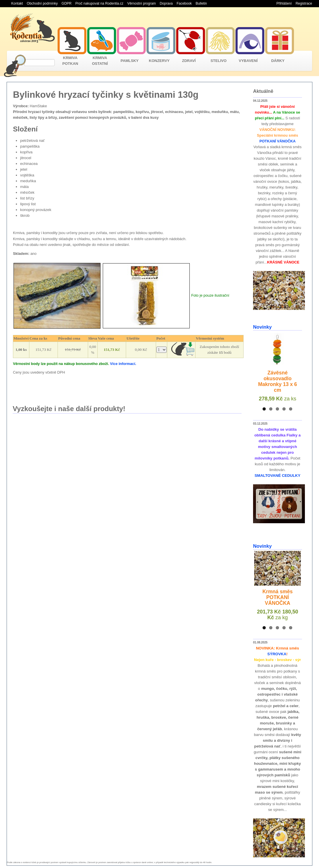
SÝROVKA (277, 654)
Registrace (304, 3)
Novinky (262, 327)
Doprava (166, 3)
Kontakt (17, 3)
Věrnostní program (142, 3)
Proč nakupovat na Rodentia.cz (99, 3)
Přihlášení (284, 3)
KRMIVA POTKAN (70, 61)
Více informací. (123, 364)
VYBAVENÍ (248, 61)
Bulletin (201, 3)
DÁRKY (278, 61)
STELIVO (219, 61)
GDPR (67, 3)
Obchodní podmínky (42, 3)
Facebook (184, 3)
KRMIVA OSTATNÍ (100, 61)
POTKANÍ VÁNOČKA (278, 141)
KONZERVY (159, 61)
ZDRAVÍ (189, 61)
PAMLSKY (130, 61)
